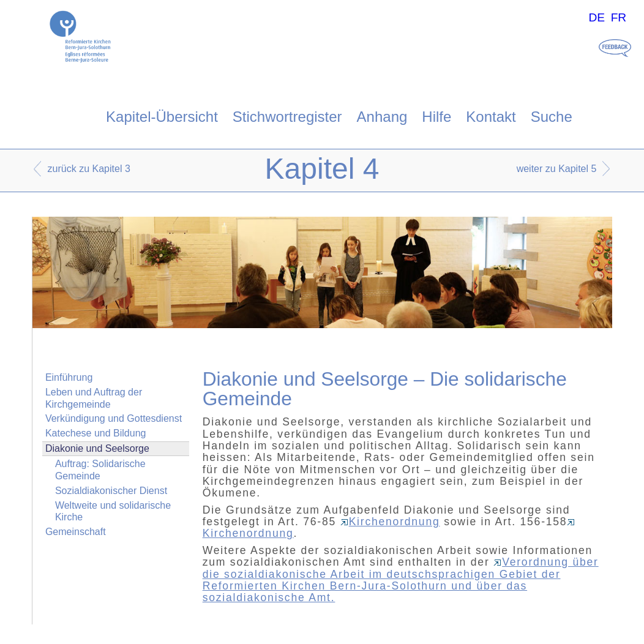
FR (619, 17)
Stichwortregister (287, 117)
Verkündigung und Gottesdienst (114, 418)
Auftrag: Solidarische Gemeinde (100, 470)
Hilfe (436, 117)
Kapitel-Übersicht (162, 117)
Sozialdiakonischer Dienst (111, 491)
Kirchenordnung (390, 522)
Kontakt (491, 117)
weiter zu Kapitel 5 (557, 169)
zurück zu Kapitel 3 (89, 169)
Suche (552, 117)
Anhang (382, 117)
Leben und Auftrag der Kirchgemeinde (94, 398)
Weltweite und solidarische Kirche (113, 511)
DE (597, 17)
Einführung (69, 377)
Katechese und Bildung (96, 433)
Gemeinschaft (76, 532)
